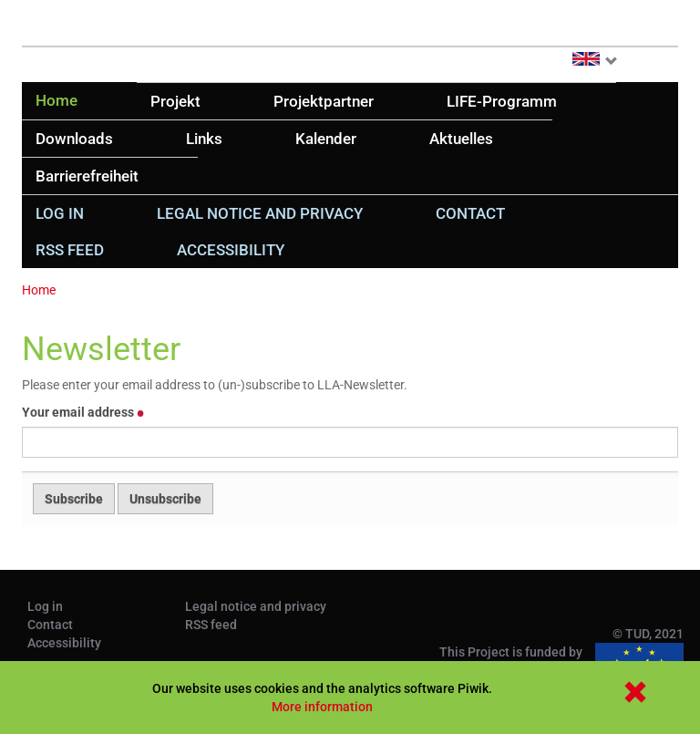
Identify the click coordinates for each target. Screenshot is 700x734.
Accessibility (231, 250)
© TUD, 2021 (648, 634)
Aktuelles (461, 139)
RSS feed (70, 250)
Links (204, 139)
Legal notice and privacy (260, 213)
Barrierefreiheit (87, 176)
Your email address (83, 412)
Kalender (326, 139)
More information (322, 707)
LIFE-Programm (502, 101)
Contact (470, 213)
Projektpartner (324, 101)
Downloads (74, 139)
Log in (60, 213)
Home (57, 100)
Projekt (175, 101)
